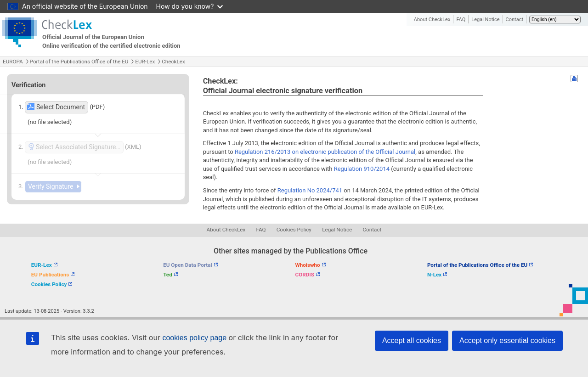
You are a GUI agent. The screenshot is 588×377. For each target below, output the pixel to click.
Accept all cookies (412, 340)
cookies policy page (194, 338)
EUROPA (13, 62)
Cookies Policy (294, 230)
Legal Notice (485, 20)
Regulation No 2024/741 (310, 190)
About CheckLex (432, 20)
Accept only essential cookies (507, 340)
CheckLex (173, 62)
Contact (514, 20)
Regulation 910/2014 (362, 169)
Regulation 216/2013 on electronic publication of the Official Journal (325, 152)
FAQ (461, 20)
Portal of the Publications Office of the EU (79, 62)
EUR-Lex (145, 62)
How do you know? (190, 6)
